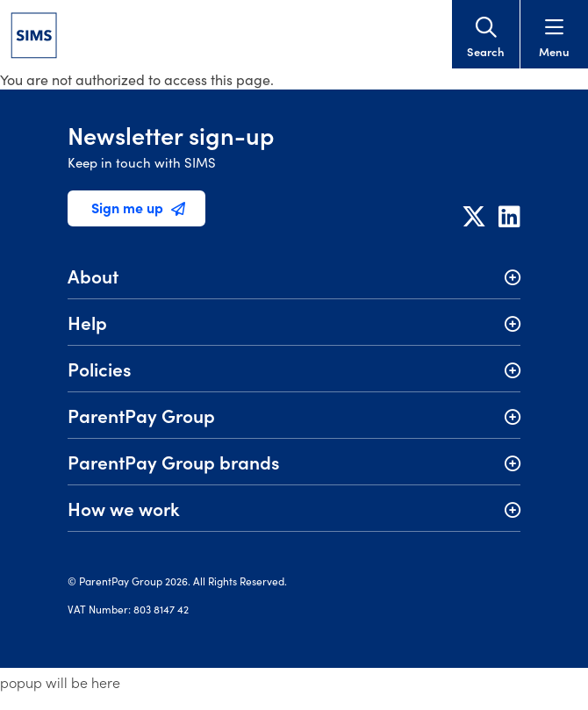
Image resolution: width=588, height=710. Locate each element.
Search (486, 38)
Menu (554, 38)
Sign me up (138, 207)
